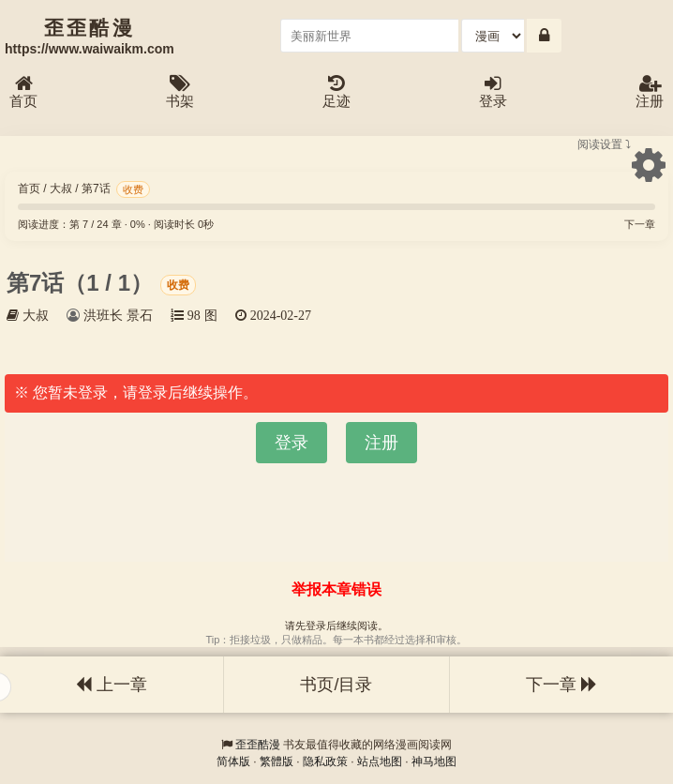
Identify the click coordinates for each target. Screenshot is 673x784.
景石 (140, 315)
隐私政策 (325, 761)
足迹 (336, 92)
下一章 (640, 224)
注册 (650, 92)
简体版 (233, 761)
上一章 (112, 685)
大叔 (61, 188)
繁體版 (277, 761)
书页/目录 (336, 685)
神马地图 (434, 761)
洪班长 (103, 315)
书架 (180, 92)
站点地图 (380, 761)
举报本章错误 (336, 589)
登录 (493, 92)
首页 (23, 92)
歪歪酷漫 (258, 745)
